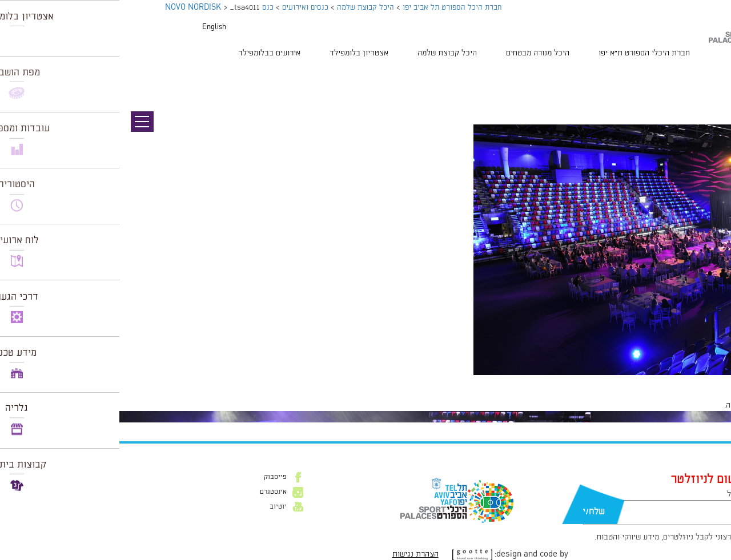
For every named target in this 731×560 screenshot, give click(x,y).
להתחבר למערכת (693, 405)
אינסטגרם (154, 492)
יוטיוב (159, 507)
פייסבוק (156, 477)
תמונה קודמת (710, 74)
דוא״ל (617, 494)
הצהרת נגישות (296, 554)
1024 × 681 (653, 381)
